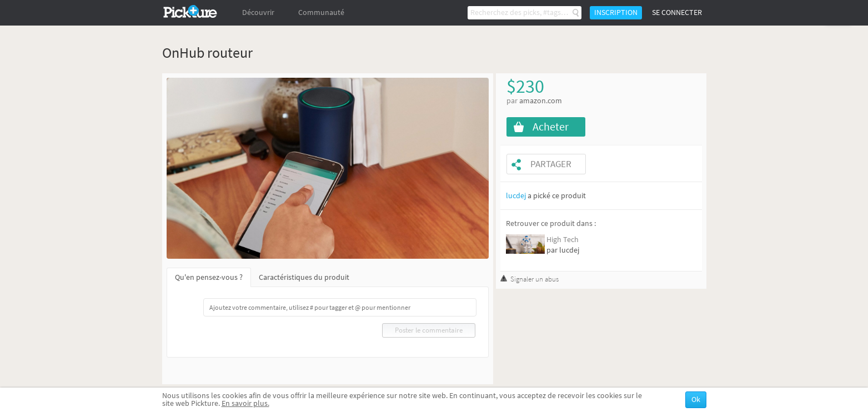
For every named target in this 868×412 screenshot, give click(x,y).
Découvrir (258, 12)
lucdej (516, 196)
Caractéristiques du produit (304, 277)
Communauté (321, 12)
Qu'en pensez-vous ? (209, 277)
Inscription (616, 12)
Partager (551, 164)
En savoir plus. (245, 403)
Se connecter (677, 12)
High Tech (563, 240)
